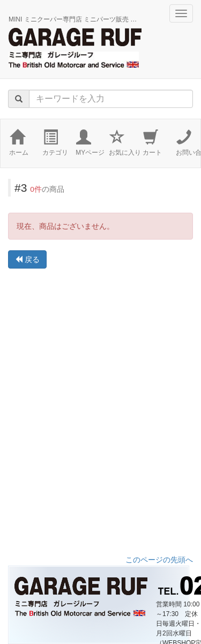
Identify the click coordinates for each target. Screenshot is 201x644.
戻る (27, 259)
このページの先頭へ (159, 560)
